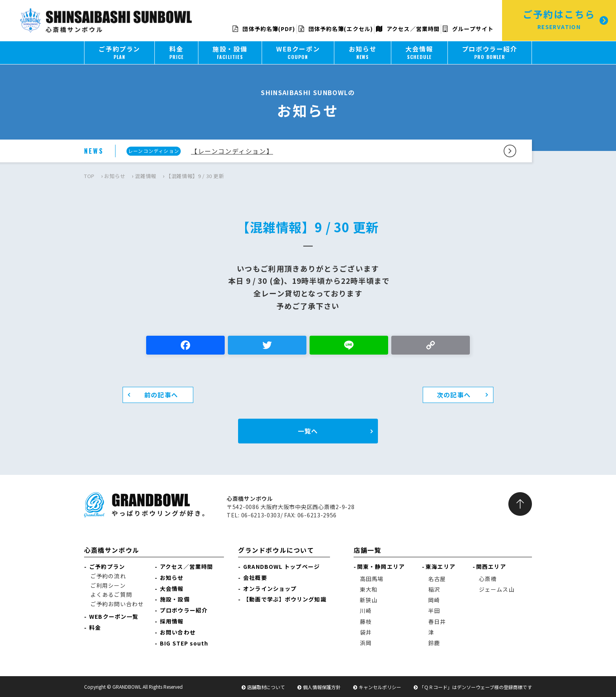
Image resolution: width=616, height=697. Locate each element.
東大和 (369, 589)
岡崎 (434, 600)
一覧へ (308, 431)
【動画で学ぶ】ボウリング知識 (285, 599)
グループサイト (468, 29)
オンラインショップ (270, 588)
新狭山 (369, 600)
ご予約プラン (107, 566)
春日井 (437, 622)
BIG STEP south (184, 643)
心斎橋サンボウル (112, 550)
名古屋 (437, 579)
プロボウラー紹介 (184, 610)
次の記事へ (454, 395)
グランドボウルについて (276, 550)
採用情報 (172, 621)
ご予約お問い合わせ (117, 604)
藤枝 (366, 622)
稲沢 (434, 589)
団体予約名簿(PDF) (264, 29)
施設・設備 (175, 599)
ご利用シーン (108, 585)
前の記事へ (161, 395)
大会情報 (172, 588)
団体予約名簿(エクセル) (336, 29)
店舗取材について (266, 687)
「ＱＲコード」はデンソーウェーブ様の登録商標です (476, 687)
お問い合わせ (178, 632)
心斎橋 (488, 579)
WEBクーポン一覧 (114, 616)
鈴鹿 (434, 643)
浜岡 (366, 643)
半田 (434, 611)
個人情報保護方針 (322, 687)
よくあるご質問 (111, 594)
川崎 (366, 611)
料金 (95, 627)
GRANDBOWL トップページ (281, 566)
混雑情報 (146, 176)
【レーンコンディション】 (232, 151)
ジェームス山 (497, 589)
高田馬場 (372, 579)
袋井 (366, 632)
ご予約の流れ (108, 576)
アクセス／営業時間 (408, 29)
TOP (89, 176)
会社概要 (255, 577)
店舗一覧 (367, 550)
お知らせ (115, 176)
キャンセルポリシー (380, 687)
